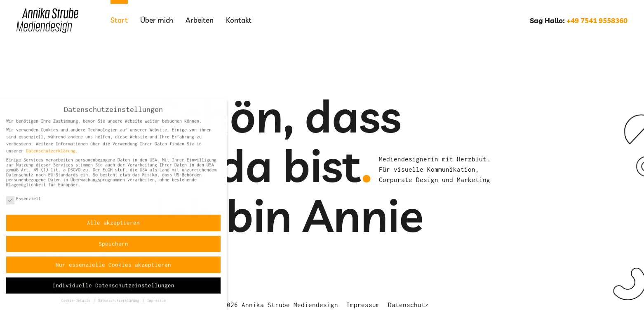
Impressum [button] (156, 305)
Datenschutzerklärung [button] (120, 305)
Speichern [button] (113, 247)
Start (119, 20)
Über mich (157, 20)
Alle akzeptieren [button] (113, 227)
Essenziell (24, 203)
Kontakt (239, 20)
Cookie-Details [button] (77, 305)
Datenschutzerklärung (51, 154)
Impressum (363, 305)
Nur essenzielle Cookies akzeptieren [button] (113, 268)
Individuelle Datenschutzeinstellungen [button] (113, 289)
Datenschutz (408, 305)
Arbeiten (200, 20)
